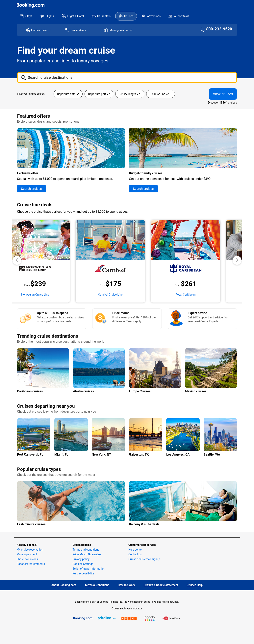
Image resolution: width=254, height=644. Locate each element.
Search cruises (31, 189)
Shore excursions (27, 559)
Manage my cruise (121, 30)
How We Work (127, 585)
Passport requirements (31, 564)
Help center (135, 550)
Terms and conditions (86, 550)
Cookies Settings (83, 564)
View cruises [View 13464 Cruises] (223, 94)
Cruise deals (78, 30)
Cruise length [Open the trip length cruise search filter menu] (130, 94)
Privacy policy (81, 559)
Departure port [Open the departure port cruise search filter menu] (99, 94)
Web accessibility (83, 573)
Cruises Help (195, 585)
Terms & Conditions (97, 585)
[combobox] (127, 78)
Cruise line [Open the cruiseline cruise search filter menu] (161, 94)
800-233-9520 (219, 29)
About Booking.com (64, 585)
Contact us (135, 554)
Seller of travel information (89, 569)
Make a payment (27, 554)
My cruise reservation (30, 550)
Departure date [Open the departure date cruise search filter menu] (68, 94)
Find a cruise (39, 30)
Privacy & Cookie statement (161, 585)
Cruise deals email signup (144, 559)
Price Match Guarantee (87, 554)
